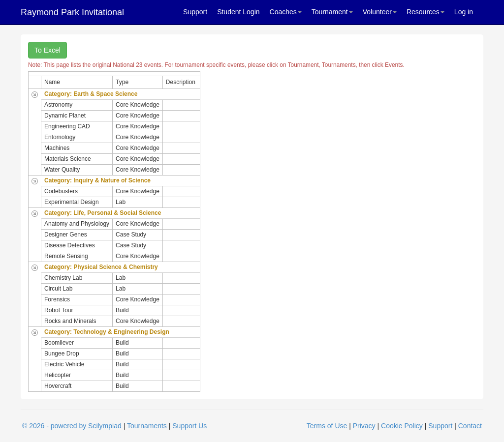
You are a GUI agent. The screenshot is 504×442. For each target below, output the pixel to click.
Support (195, 12)
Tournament (332, 12)
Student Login (238, 12)
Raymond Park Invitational (72, 12)
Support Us (189, 426)
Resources (425, 12)
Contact (470, 426)
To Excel (47, 50)
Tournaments (147, 426)
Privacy (364, 426)
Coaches (286, 12)
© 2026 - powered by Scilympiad (72, 426)
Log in (464, 12)
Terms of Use (327, 426)
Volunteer (380, 12)
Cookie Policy (402, 426)
